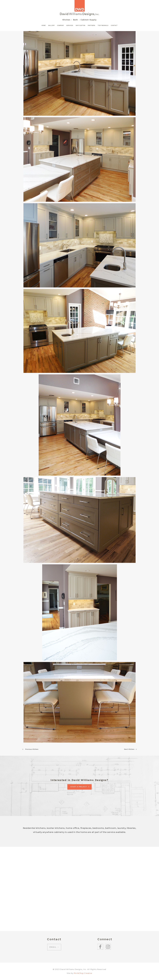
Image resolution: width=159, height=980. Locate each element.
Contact (114, 25)
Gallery (51, 25)
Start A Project (79, 787)
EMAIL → (54, 947)
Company (60, 25)
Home (44, 25)
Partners (91, 25)
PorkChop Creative (83, 973)
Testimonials (103, 25)
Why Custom (80, 25)
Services (70, 25)
